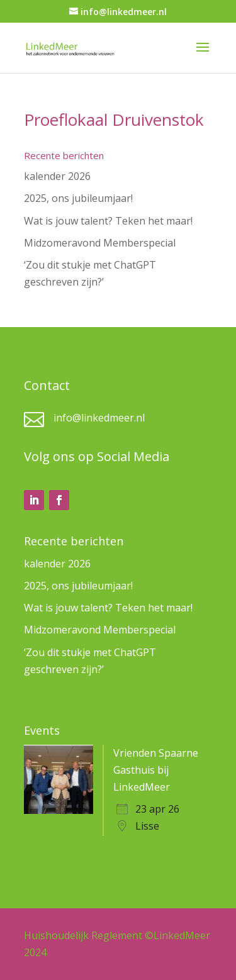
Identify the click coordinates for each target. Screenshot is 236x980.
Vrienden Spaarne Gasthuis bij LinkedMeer (156, 770)
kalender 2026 (57, 176)
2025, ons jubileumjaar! (78, 198)
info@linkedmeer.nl (99, 418)
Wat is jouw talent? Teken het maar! (108, 221)
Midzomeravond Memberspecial (100, 243)
